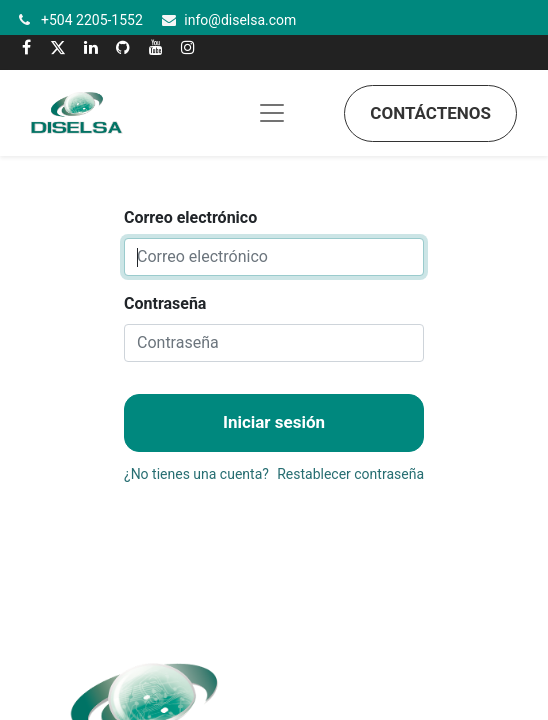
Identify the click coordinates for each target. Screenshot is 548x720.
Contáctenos (430, 113)
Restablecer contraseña (350, 474)
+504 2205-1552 (92, 20)
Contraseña (165, 303)
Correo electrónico (190, 217)
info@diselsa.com (240, 20)
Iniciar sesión (274, 422)
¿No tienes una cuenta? (196, 474)
